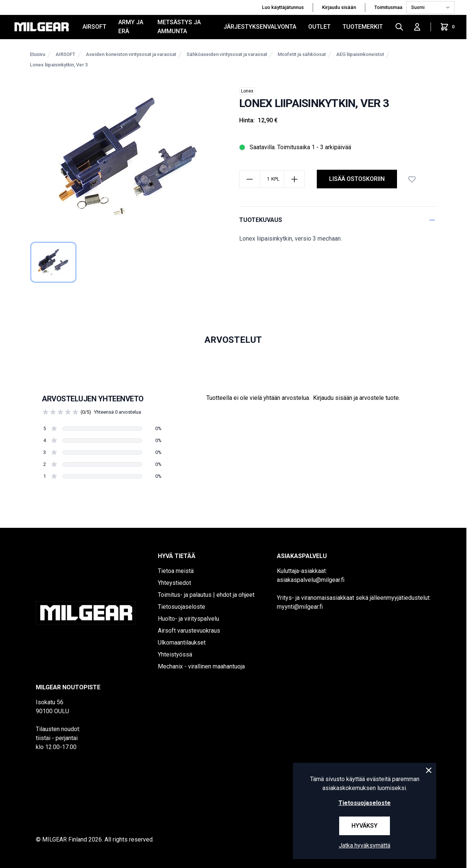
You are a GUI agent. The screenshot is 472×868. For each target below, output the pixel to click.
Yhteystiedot (174, 583)
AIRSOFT (94, 27)
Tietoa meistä (176, 571)
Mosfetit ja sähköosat (302, 54)
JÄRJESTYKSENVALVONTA (260, 27)
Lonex (247, 91)
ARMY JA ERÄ (131, 27)
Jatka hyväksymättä (365, 845)
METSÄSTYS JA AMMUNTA (179, 27)
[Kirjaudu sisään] (417, 27)
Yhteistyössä (175, 654)
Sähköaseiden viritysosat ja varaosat (227, 54)
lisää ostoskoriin (357, 179)
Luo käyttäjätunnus (283, 7)
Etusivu (37, 54)
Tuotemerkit (363, 27)
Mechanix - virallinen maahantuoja (201, 666)
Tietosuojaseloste (182, 607)
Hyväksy (365, 826)
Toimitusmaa (389, 7)
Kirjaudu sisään (339, 7)
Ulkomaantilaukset (182, 643)
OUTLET (319, 27)
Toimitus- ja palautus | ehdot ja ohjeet (206, 595)
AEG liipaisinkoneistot (360, 54)
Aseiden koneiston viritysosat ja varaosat (131, 54)
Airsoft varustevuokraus (189, 631)
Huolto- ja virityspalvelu (188, 619)
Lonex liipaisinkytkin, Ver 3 (59, 65)
